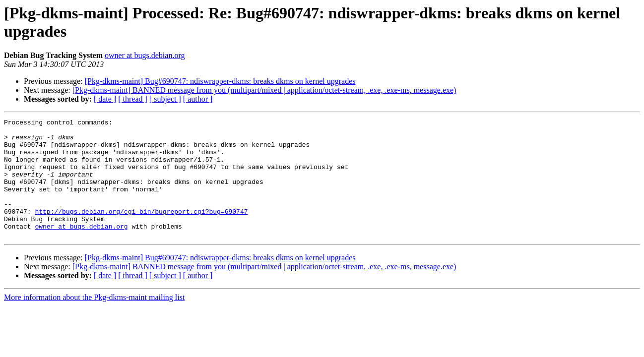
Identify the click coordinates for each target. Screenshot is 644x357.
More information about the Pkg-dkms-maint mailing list (94, 321)
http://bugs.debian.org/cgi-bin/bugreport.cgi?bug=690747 (141, 231)
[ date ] (105, 99)
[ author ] (198, 99)
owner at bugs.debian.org (145, 55)
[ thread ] (133, 99)
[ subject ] (165, 99)
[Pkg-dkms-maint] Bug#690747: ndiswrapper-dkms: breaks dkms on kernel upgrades (220, 81)
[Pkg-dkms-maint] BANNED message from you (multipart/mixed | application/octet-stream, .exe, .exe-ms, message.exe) (264, 90)
